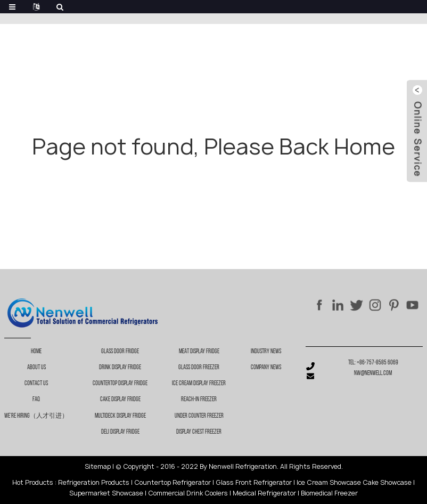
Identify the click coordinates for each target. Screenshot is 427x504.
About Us (36, 368)
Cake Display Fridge (120, 400)
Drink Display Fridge (120, 368)
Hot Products (33, 482)
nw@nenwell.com (373, 373)
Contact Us (36, 384)
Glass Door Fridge (120, 352)
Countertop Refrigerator (173, 482)
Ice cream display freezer (199, 384)
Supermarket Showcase (106, 493)
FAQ (36, 400)
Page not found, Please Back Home (213, 147)
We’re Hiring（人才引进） (36, 416)
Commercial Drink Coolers (188, 493)
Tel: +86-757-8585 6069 (373, 363)
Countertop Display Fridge (120, 384)
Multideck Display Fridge (120, 416)
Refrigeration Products (94, 482)
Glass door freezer (199, 368)
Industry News (266, 352)
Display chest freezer (199, 432)
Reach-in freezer (199, 400)
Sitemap (98, 466)
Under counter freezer (199, 416)
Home (36, 352)
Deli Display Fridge (120, 432)
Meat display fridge (199, 352)
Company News (266, 368)
